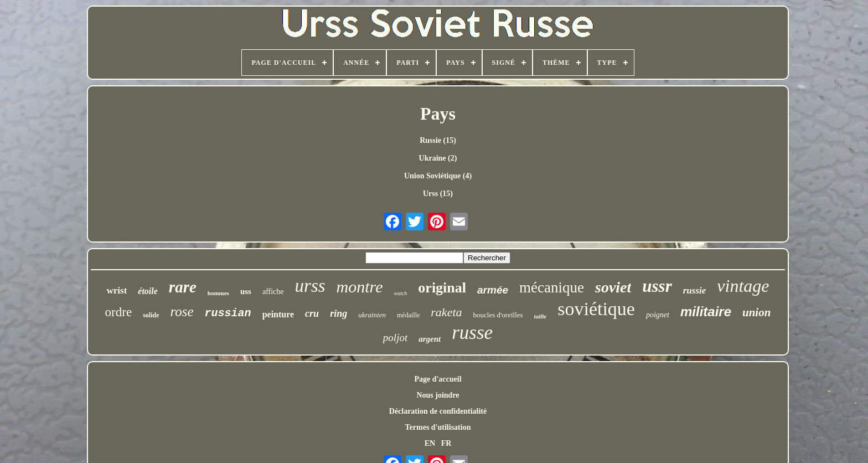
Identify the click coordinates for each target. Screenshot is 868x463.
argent (430, 339)
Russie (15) (438, 140)
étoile (148, 291)
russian (228, 313)
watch (400, 293)
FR (446, 443)
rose (182, 312)
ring (339, 313)
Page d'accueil (438, 379)
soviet (613, 287)
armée (493, 290)
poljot (395, 338)
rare (183, 287)
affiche (273, 292)
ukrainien (372, 315)
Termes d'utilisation (438, 427)
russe (472, 333)
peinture (278, 314)
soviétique (596, 309)
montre (360, 287)
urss (310, 286)
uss (246, 291)
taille (541, 316)
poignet (658, 315)
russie (695, 290)
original (442, 288)
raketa (446, 312)
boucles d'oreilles (498, 315)
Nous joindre (438, 395)
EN (430, 443)
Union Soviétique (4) (438, 176)
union (756, 312)
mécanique (552, 287)
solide (151, 315)
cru (312, 313)
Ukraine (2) (438, 158)
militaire (706, 312)
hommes (218, 293)
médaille (408, 315)
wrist (117, 290)
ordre (119, 312)
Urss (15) (438, 194)
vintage (743, 286)
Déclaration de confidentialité (438, 411)
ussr (657, 286)
